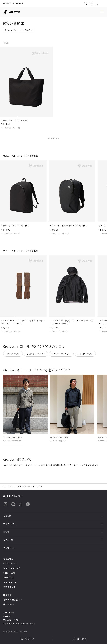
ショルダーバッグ (85, 354)
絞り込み (27, 639)
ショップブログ (10, 582)
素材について (9, 587)
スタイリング (9, 578)
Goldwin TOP (16, 487)
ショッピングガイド (12, 568)
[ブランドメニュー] (102, 12)
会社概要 (9, 604)
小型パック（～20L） (36, 354)
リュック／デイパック (61, 354)
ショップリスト (10, 573)
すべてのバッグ (13, 354)
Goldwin (9, 30)
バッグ (27, 487)
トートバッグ (25, 30)
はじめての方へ (11, 563)
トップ (5, 487)
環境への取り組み (13, 600)
